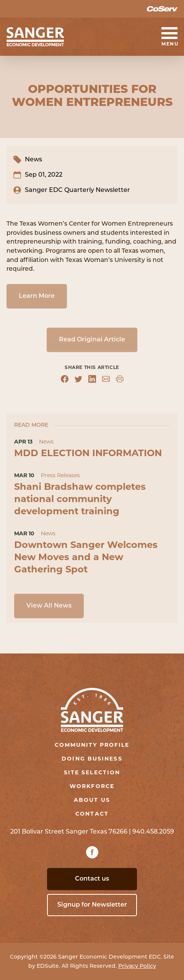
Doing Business (92, 759)
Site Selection (92, 772)
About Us (92, 800)
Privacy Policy (137, 966)
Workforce (92, 786)
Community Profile (92, 745)
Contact (92, 814)
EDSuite (48, 966)
